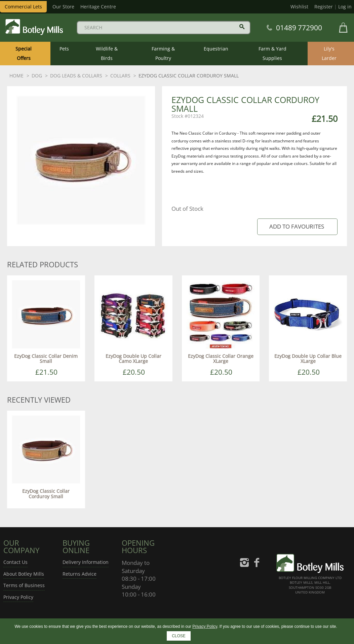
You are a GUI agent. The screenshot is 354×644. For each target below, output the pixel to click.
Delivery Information (86, 562)
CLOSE (179, 636)
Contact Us (15, 562)
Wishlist (299, 7)
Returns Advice (80, 574)
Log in (345, 7)
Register (324, 7)
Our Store (63, 7)
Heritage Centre (98, 7)
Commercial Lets (23, 7)
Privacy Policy (18, 597)
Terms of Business (24, 585)
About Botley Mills (24, 574)
